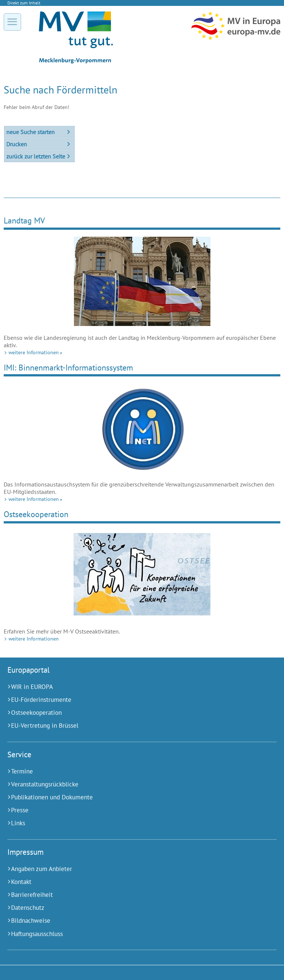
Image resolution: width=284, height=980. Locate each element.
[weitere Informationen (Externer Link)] (142, 281)
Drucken (17, 144)
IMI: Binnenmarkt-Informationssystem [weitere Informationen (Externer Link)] (68, 367)
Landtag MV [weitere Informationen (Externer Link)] (24, 220)
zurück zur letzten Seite (36, 156)
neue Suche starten (31, 132)
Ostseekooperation (36, 514)
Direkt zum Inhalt (24, 3)
